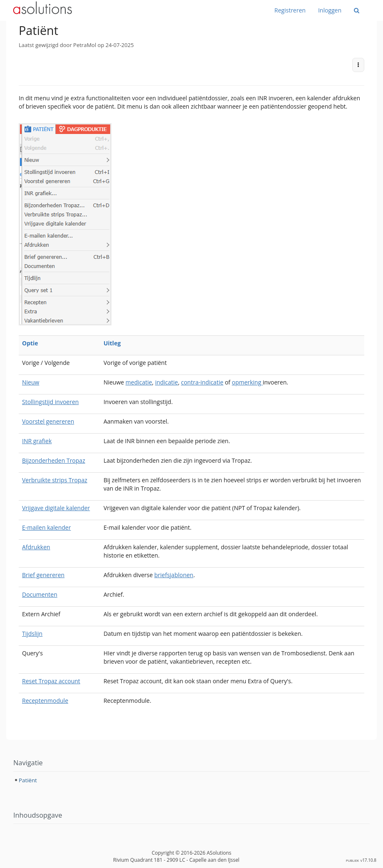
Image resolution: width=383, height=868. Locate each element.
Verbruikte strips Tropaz (55, 480)
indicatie (167, 382)
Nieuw (31, 382)
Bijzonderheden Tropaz (54, 460)
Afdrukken (36, 547)
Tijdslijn (32, 634)
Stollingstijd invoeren (50, 402)
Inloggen (330, 10)
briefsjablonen (174, 575)
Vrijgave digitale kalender (56, 508)
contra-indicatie (202, 382)
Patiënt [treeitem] (28, 780)
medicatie (139, 382)
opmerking (247, 382)
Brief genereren (43, 575)
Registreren (290, 10)
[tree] (191, 780)
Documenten (40, 594)
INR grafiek (37, 441)
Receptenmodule (45, 701)
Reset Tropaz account (51, 681)
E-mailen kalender (46, 527)
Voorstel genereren (48, 421)
